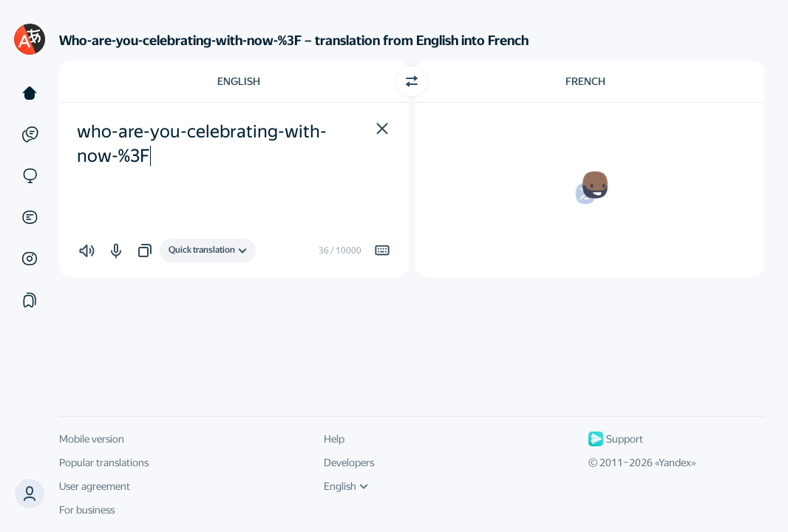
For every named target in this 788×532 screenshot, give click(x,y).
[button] (30, 494)
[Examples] (30, 134)
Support (616, 439)
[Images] (30, 259)
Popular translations (104, 463)
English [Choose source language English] (239, 81)
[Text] (30, 93)
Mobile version (92, 439)
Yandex (675, 463)
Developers (349, 463)
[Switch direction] (412, 81)
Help (334, 439)
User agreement (95, 486)
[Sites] (30, 176)
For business (87, 510)
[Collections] (30, 300)
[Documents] (30, 217)
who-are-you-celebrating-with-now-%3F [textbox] (202, 144)
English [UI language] (346, 486)
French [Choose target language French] (585, 81)
